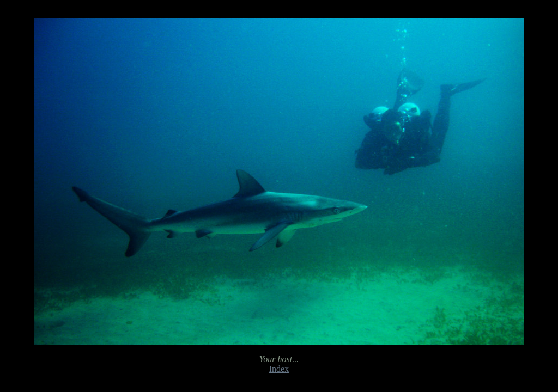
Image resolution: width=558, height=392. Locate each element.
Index (279, 369)
